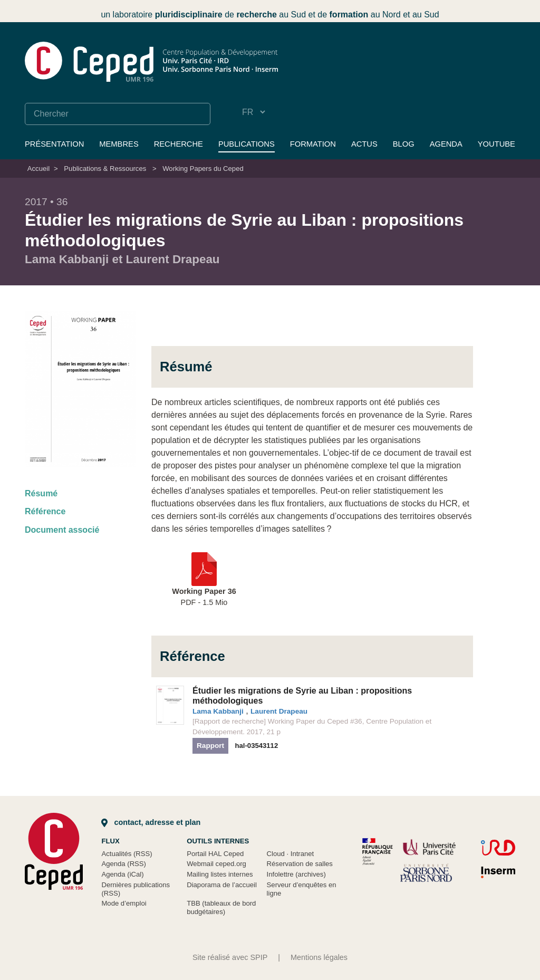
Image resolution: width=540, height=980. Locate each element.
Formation (313, 144)
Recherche (179, 144)
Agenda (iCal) (122, 874)
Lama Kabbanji (218, 711)
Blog (404, 144)
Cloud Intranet (291, 854)
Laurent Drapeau (279, 711)
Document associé (62, 530)
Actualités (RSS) (127, 854)
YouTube (496, 144)
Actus (364, 144)
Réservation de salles (300, 864)
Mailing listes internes (220, 874)
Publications (247, 144)
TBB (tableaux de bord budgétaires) (221, 907)
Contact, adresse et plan (151, 822)
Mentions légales (319, 957)
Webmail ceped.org (216, 864)
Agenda (446, 144)
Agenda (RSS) (124, 864)
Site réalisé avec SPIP (230, 957)
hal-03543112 (257, 746)
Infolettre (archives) (296, 874)
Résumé (41, 493)
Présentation (54, 144)
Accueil (38, 169)
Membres (119, 144)
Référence (45, 511)
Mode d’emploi (124, 903)
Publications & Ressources (105, 169)
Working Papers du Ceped (203, 169)
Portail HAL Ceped (215, 854)
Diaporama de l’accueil (222, 885)
